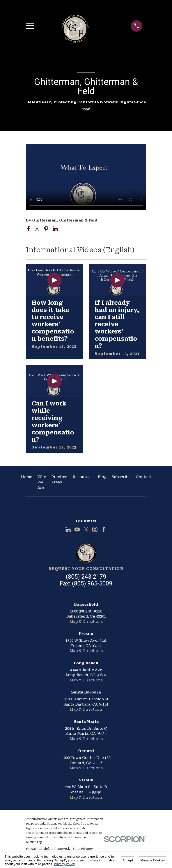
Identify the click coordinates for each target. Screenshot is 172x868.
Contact (144, 477)
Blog (102, 477)
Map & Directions (86, 621)
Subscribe (121, 477)
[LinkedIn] (68, 529)
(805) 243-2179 (86, 577)
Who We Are (42, 482)
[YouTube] (77, 529)
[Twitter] (86, 529)
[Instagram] (95, 529)
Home (27, 477)
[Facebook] (104, 529)
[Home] (86, 553)
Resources (82, 477)
